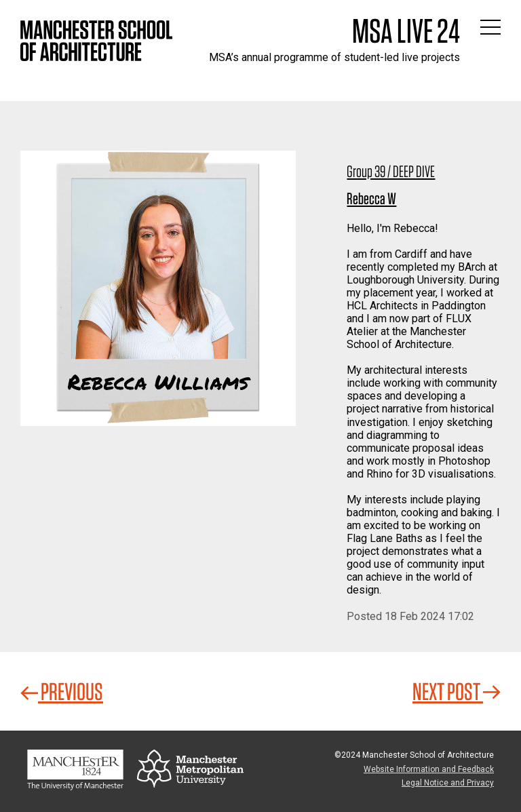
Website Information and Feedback (429, 769)
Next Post (457, 691)
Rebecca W (371, 198)
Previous (62, 691)
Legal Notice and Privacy (448, 783)
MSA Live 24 (406, 31)
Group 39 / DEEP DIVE (391, 171)
